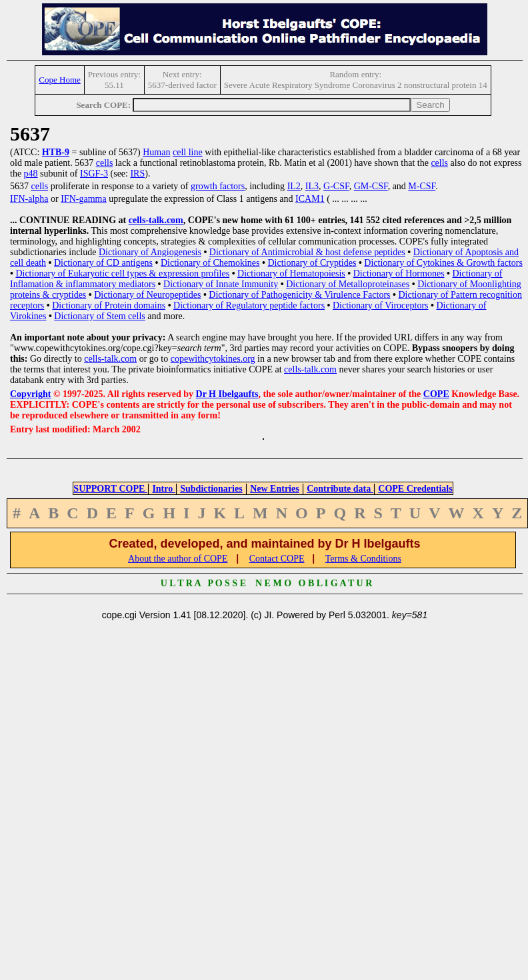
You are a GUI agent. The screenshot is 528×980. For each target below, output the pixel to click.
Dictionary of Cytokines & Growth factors (443, 263)
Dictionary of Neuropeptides (147, 295)
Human (156, 152)
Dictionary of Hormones (399, 273)
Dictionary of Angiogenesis (150, 252)
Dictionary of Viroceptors (381, 305)
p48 (31, 174)
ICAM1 (310, 199)
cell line (188, 152)
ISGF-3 (94, 174)
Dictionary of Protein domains (109, 305)
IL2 (294, 186)
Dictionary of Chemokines (210, 263)
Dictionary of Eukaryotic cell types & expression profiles (122, 273)
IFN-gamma (83, 199)
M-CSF (422, 186)
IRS (137, 174)
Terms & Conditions (363, 559)
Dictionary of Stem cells (99, 316)
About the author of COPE (178, 559)
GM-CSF (371, 186)
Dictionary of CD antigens (103, 263)
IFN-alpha (29, 199)
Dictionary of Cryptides (312, 263)
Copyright (30, 394)
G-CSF (336, 186)
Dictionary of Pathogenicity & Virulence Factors (299, 295)
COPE (436, 394)
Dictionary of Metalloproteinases (348, 284)
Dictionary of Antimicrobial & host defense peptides (307, 252)
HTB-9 (56, 152)
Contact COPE (277, 559)
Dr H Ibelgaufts (227, 394)
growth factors (218, 186)
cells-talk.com (156, 220)
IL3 (312, 186)
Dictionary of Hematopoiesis (291, 273)
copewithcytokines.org (213, 359)
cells (105, 163)
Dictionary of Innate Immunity (221, 284)
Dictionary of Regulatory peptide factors (249, 305)
